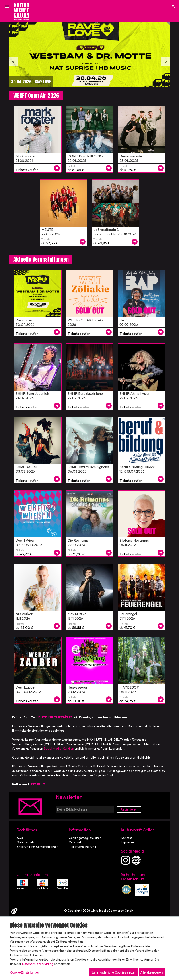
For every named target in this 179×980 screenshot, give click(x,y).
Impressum (129, 842)
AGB (20, 838)
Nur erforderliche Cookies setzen (113, 972)
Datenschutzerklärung (38, 964)
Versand (75, 842)
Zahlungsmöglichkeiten (85, 838)
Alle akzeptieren (152, 972)
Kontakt (127, 838)
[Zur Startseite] (22, 11)
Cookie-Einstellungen (25, 972)
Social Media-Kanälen (59, 748)
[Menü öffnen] (7, 6)
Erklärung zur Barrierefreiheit (38, 847)
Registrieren (129, 809)
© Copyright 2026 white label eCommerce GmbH (99, 911)
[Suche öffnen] (173, 6)
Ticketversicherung (82, 847)
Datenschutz (26, 842)
